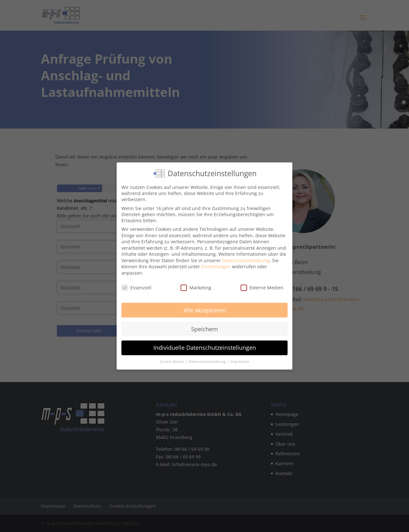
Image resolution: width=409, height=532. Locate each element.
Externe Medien (262, 288)
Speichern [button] (204, 329)
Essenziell (136, 288)
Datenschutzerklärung (246, 260)
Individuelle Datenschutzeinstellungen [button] (205, 348)
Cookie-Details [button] (172, 362)
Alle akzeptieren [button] (205, 310)
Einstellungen (216, 266)
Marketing (196, 288)
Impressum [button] (240, 362)
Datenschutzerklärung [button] (208, 362)
